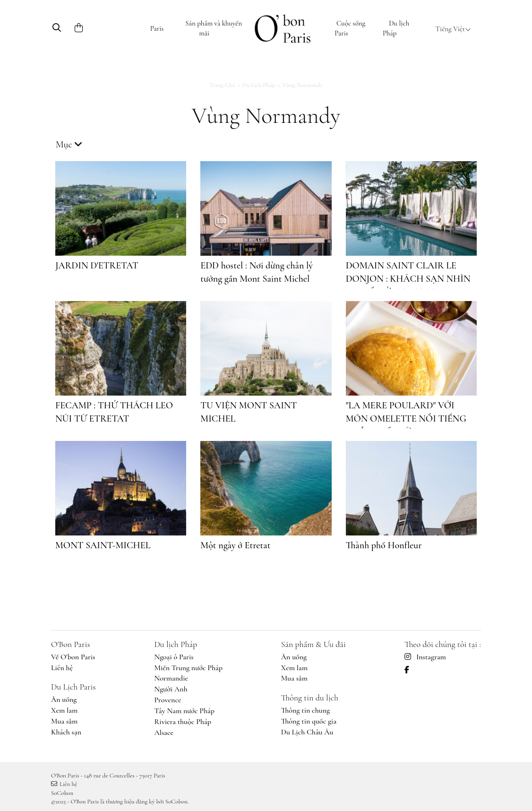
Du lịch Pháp (396, 28)
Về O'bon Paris (73, 657)
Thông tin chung (305, 710)
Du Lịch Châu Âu (307, 732)
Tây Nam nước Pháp (184, 711)
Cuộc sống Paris (350, 28)
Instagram (425, 657)
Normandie (171, 678)
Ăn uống (64, 699)
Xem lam (64, 710)
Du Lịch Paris (73, 687)
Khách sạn (66, 732)
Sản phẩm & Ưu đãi (313, 644)
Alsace (164, 733)
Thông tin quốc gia (309, 721)
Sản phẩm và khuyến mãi (214, 28)
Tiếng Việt (453, 29)
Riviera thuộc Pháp (182, 722)
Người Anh (171, 689)
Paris (157, 28)
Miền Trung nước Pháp (188, 668)
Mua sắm (64, 721)
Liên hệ (62, 668)
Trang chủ (222, 85)
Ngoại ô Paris (174, 657)
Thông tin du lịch (310, 698)
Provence (167, 700)
